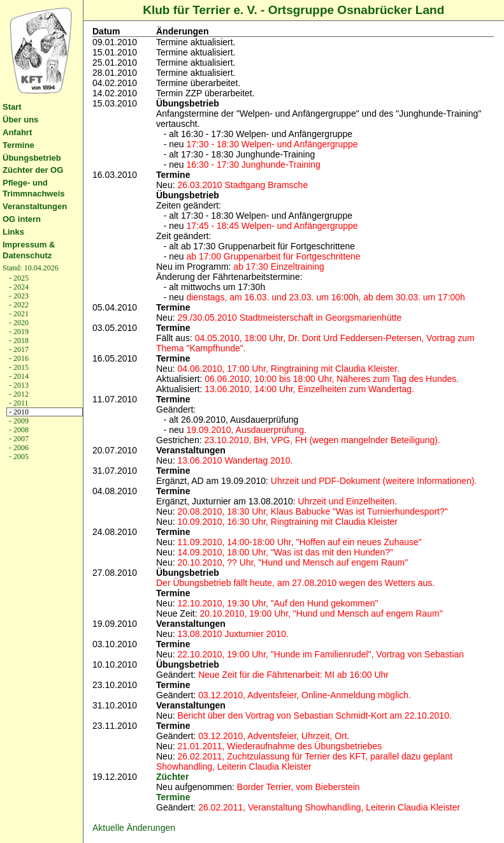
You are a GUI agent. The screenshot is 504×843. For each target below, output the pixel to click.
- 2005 (18, 457)
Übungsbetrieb (32, 158)
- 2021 (18, 314)
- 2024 (18, 287)
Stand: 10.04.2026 (31, 268)
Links (13, 232)
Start (12, 107)
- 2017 (18, 349)
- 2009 (18, 421)
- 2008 (18, 430)
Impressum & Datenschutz (29, 250)
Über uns (20, 120)
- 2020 (18, 323)
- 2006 (18, 448)
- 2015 (18, 367)
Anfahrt (17, 132)
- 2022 (18, 305)
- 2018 (18, 341)
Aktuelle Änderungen (134, 828)
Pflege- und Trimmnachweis (34, 188)
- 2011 (18, 403)
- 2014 (18, 376)
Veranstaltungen (35, 206)
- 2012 (18, 394)
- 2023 (18, 296)
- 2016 (18, 358)
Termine (18, 145)
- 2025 (18, 278)
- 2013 (18, 385)
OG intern (22, 219)
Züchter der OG (33, 170)
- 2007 (18, 439)
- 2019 (18, 332)
